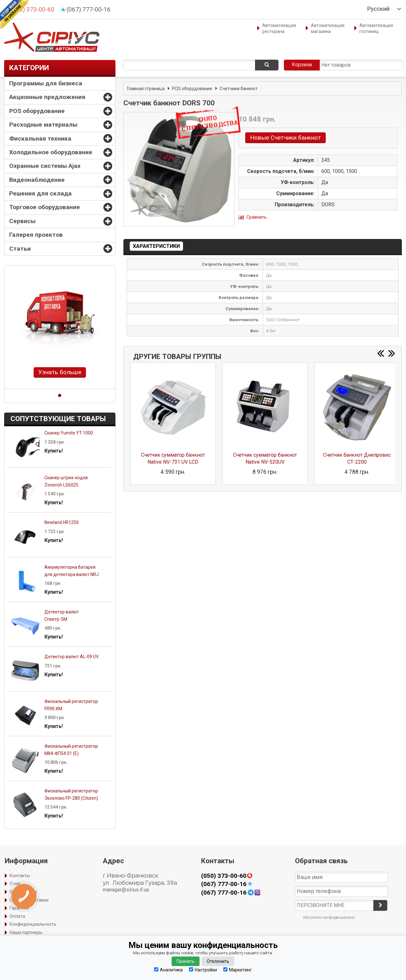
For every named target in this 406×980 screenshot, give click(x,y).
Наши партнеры (26, 932)
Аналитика (168, 970)
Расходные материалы (43, 125)
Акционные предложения (47, 97)
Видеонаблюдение (37, 180)
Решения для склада (40, 193)
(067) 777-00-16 (89, 10)
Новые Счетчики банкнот (285, 138)
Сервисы (22, 221)
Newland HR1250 (62, 522)
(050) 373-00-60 (33, 10)
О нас (15, 884)
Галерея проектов (36, 235)
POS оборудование (37, 111)
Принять (186, 961)
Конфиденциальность (33, 924)
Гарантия (19, 908)
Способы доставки (29, 900)
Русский (378, 9)
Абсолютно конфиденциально (329, 917)
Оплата (17, 916)
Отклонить (218, 961)
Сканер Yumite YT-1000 (69, 433)
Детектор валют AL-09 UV (72, 657)
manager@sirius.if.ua (126, 890)
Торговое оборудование (45, 207)
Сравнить (257, 217)
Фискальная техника (40, 139)
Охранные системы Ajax (45, 166)
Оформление (23, 892)
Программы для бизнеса (46, 83)
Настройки (203, 970)
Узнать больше (60, 372)
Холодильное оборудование (51, 152)
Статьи (20, 249)
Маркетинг (238, 970)
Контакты (20, 876)
